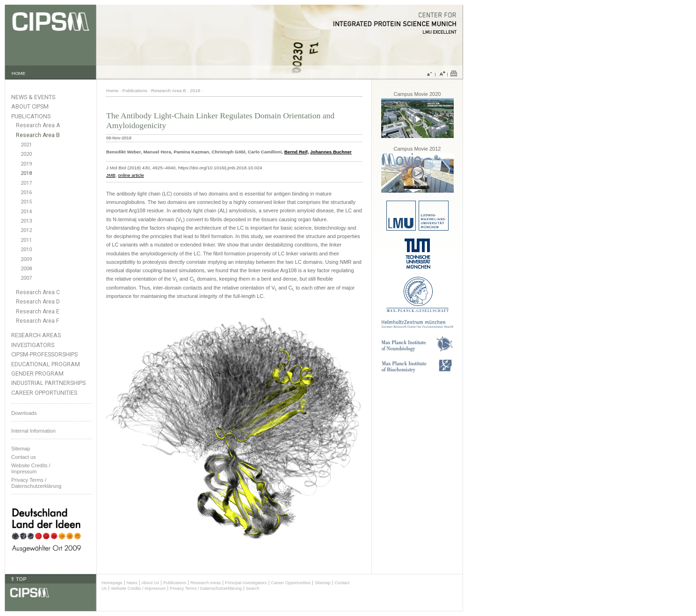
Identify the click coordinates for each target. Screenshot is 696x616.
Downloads (24, 413)
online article (131, 175)
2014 (26, 212)
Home (112, 91)
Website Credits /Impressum (31, 468)
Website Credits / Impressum (138, 588)
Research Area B (38, 135)
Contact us (24, 457)
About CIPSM (30, 106)
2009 (26, 259)
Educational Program (46, 364)
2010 (26, 250)
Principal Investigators (246, 583)
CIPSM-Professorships (44, 354)
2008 (26, 269)
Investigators (33, 345)
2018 (26, 173)
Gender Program (37, 373)
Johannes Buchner (331, 152)
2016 (26, 192)
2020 (26, 154)
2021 (26, 145)
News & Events (33, 97)
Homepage (112, 583)
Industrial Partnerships (48, 383)
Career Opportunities (44, 393)
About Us (150, 583)
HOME (19, 73)
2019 (26, 164)
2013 (26, 221)
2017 (26, 183)
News (132, 583)
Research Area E (38, 312)
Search (253, 588)
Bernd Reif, (297, 152)
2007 (26, 278)
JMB (111, 175)
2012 (26, 230)
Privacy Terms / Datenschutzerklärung (36, 483)
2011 (26, 240)
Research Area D (38, 302)
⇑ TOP (18, 579)
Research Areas (36, 335)
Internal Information (33, 431)
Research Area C (38, 292)
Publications (31, 116)
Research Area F (38, 321)
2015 (26, 202)
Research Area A (38, 125)
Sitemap (21, 449)
